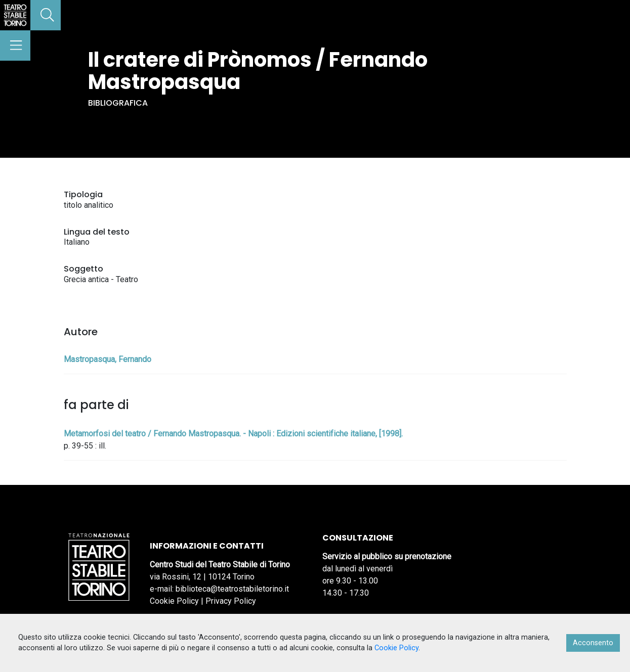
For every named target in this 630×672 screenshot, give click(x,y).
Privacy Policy (231, 601)
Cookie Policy (174, 601)
